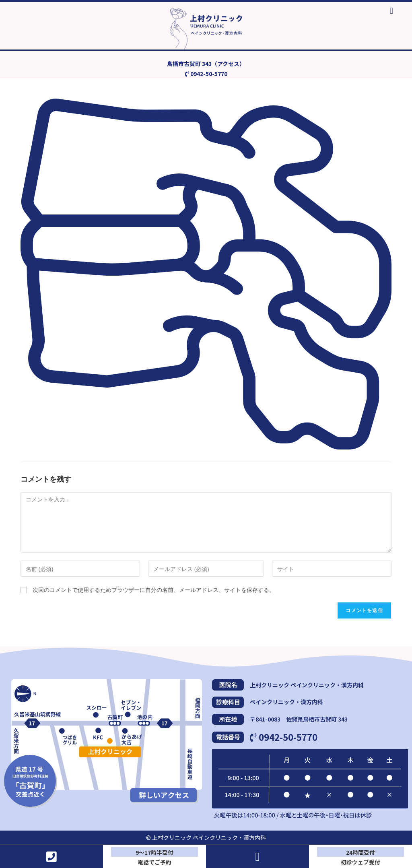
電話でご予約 (154, 862)
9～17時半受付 (154, 852)
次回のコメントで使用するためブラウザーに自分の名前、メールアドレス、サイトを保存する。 (154, 590)
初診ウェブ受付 (360, 862)
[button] (391, 11)
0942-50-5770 (284, 737)
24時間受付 (360, 852)
